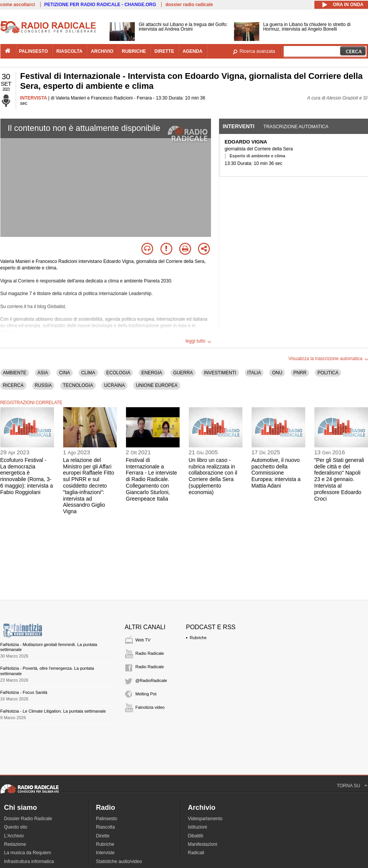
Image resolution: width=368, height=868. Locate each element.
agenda (193, 51)
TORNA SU (348, 786)
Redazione (15, 844)
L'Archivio (14, 836)
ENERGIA (152, 373)
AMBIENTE (15, 373)
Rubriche (198, 638)
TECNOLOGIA (78, 385)
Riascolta (105, 827)
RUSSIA (43, 385)
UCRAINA (114, 385)
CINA (65, 373)
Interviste (105, 853)
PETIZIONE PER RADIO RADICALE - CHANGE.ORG (100, 5)
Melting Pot (146, 694)
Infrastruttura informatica (29, 861)
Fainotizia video (150, 707)
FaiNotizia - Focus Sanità (24, 692)
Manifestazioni (203, 844)
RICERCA (13, 385)
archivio (102, 51)
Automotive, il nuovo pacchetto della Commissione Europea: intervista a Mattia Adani (276, 473)
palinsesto (34, 51)
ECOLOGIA (119, 373)
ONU (277, 373)
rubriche (134, 51)
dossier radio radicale (189, 5)
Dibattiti (196, 836)
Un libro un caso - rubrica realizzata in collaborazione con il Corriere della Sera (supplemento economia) (213, 476)
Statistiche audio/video (119, 861)
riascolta (69, 51)
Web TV (143, 640)
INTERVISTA (34, 98)
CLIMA (88, 373)
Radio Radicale (150, 653)
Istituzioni (198, 827)
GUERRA (183, 373)
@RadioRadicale (151, 680)
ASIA (43, 373)
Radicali (196, 853)
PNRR (300, 373)
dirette (164, 51)
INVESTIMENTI (220, 373)
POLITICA (328, 373)
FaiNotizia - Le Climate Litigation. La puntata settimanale (53, 711)
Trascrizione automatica (296, 127)
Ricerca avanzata (258, 51)
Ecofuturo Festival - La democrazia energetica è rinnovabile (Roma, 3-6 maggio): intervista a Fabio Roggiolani (27, 476)
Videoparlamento (205, 819)
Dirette (103, 836)
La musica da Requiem (28, 853)
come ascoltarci (18, 5)
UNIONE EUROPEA (157, 385)
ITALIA (254, 373)
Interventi (239, 126)
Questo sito (16, 827)
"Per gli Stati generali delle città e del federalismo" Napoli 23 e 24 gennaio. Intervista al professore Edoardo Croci (339, 479)
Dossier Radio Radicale (28, 819)
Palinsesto (107, 819)
